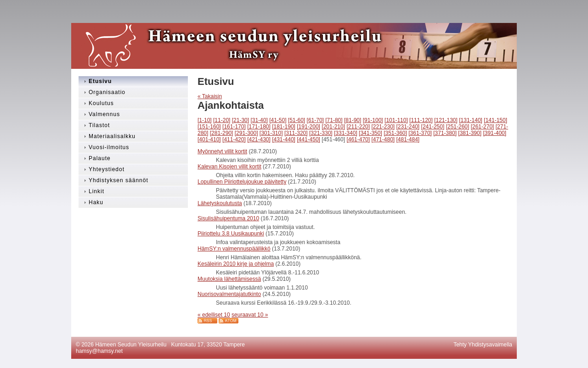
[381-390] (470, 133)
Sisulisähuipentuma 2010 (228, 218)
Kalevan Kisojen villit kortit (229, 167)
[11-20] (222, 120)
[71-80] (334, 120)
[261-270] (483, 127)
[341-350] (370, 133)
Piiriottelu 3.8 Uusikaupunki (231, 234)
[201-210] (333, 127)
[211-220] (358, 127)
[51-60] (297, 120)
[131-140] (471, 120)
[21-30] (240, 120)
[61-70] (315, 120)
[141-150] (495, 120)
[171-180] (259, 127)
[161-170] (234, 127)
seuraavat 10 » (250, 315)
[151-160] (209, 127)
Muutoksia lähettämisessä (229, 279)
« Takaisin (210, 96)
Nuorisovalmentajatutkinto (229, 294)
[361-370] (420, 133)
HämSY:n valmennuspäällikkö (234, 249)
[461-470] (358, 139)
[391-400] (495, 133)
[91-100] (373, 120)
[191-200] (308, 127)
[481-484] (408, 139)
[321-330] (321, 133)
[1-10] (205, 120)
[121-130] (446, 120)
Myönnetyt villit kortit (222, 151)
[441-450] (308, 139)
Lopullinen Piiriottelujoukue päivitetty (242, 182)
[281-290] (222, 133)
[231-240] (408, 127)
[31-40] (259, 120)
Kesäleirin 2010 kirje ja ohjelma (236, 264)
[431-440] (284, 139)
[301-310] (271, 133)
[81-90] (353, 120)
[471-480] (383, 139)
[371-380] (445, 133)
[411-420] (234, 139)
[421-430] (259, 139)
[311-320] (296, 133)
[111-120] (421, 120)
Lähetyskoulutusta (220, 203)
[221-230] (383, 127)
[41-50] (278, 120)
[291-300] (246, 133)
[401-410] (209, 139)
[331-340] (346, 133)
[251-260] (458, 127)
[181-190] (284, 127)
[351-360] (395, 133)
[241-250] (433, 127)
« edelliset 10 (214, 315)
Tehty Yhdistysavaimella (483, 345)
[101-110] (396, 120)
